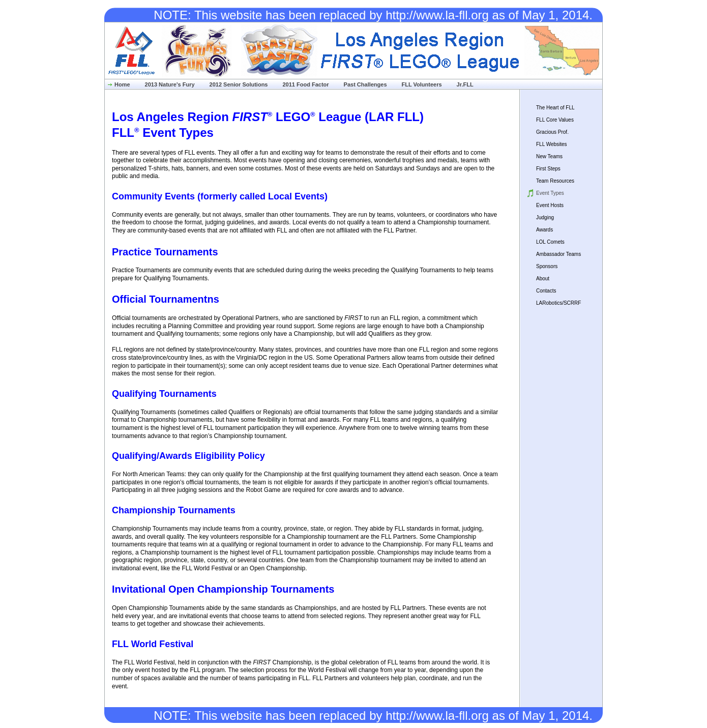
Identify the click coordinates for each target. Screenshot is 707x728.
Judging (545, 217)
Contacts (546, 291)
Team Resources (555, 181)
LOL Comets (550, 242)
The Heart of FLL (555, 108)
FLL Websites (552, 144)
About (543, 279)
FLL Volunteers (422, 84)
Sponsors (547, 266)
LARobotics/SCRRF (558, 303)
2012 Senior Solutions (239, 84)
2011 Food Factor (305, 84)
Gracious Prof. (552, 132)
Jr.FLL (465, 84)
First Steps (548, 169)
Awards (544, 230)
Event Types (550, 193)
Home (122, 84)
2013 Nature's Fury (170, 84)
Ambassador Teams (558, 254)
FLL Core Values (555, 120)
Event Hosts (550, 205)
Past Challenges (365, 84)
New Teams (549, 156)
